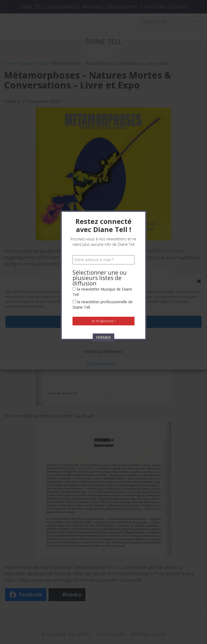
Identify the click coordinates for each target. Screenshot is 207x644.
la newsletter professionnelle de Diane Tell (103, 143)
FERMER (103, 176)
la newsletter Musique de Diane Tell (102, 130)
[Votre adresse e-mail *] (103, 98)
